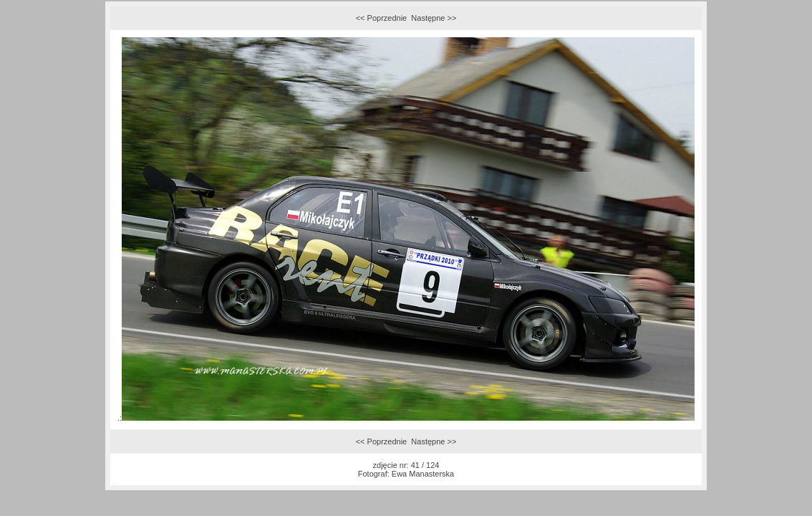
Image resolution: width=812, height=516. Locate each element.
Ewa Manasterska (423, 474)
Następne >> (434, 18)
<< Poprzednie (382, 18)
